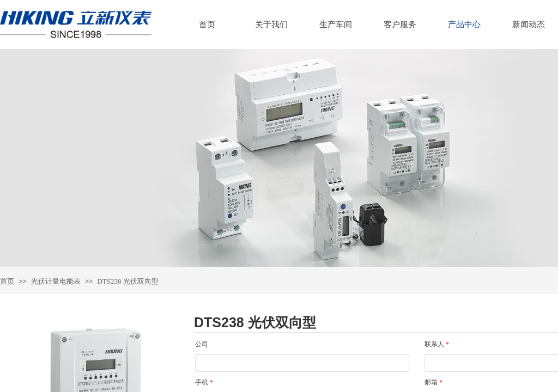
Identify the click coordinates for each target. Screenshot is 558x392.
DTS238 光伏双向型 (128, 281)
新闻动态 (529, 24)
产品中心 (464, 24)
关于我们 (271, 24)
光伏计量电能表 (56, 281)
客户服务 (400, 24)
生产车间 (336, 24)
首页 (207, 24)
